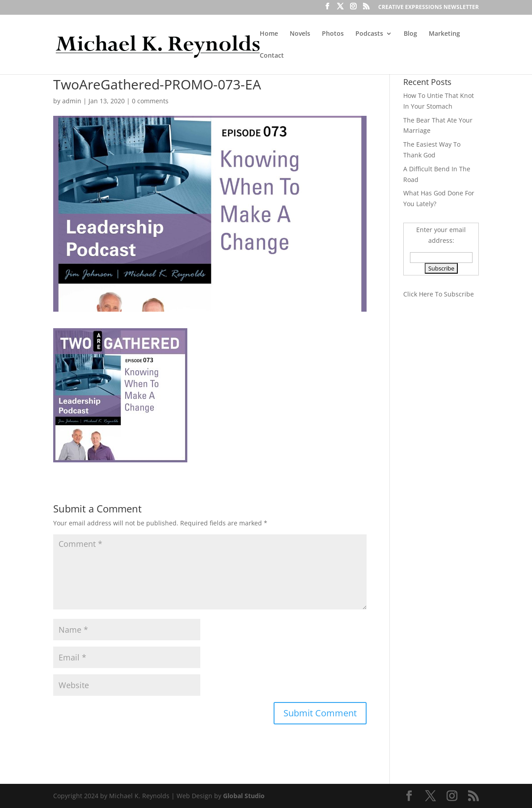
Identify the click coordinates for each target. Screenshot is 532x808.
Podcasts (369, 34)
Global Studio (244, 796)
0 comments (150, 101)
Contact (272, 56)
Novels (300, 34)
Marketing (444, 34)
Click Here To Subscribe (439, 294)
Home (269, 34)
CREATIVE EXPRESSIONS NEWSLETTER (429, 8)
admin (72, 101)
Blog (410, 34)
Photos (333, 34)
